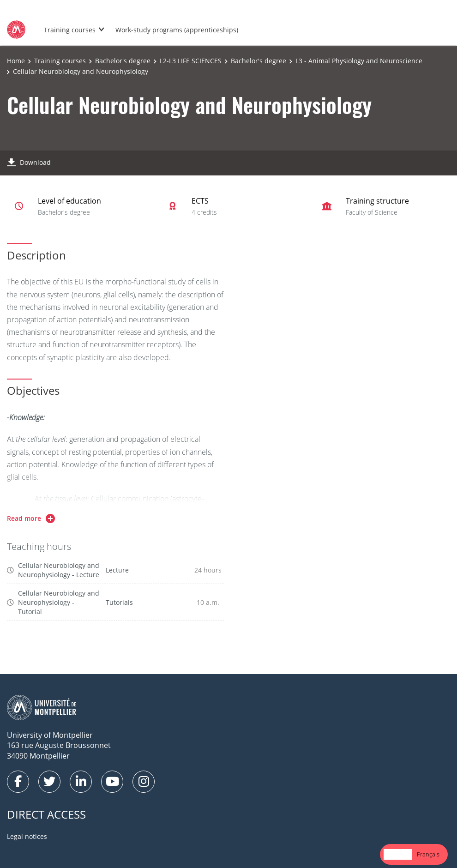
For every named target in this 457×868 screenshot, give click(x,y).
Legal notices (27, 836)
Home (16, 61)
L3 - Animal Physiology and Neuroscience (359, 61)
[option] (428, 854)
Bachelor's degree (123, 61)
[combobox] (398, 854)
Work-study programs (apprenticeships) (177, 30)
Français (428, 854)
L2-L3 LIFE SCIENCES (191, 61)
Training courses (70, 30)
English (398, 854)
